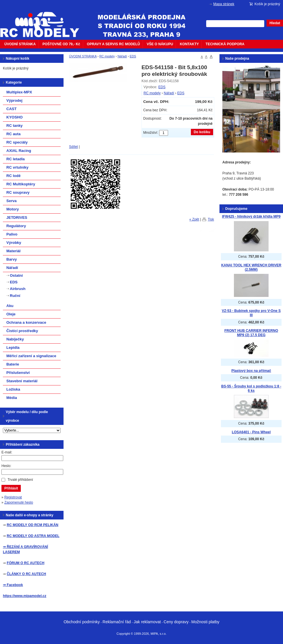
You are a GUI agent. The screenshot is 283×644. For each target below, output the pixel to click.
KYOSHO (14, 117)
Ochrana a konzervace (26, 322)
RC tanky (14, 126)
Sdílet (73, 147)
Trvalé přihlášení (20, 480)
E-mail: (7, 452)
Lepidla (13, 348)
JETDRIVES (17, 218)
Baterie (13, 364)
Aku (10, 306)
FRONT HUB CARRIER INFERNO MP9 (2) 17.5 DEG (251, 333)
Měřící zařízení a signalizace (31, 356)
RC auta (13, 134)
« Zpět (194, 219)
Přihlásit (11, 488)
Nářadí (122, 56)
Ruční (15, 296)
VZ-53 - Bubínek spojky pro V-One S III (251, 313)
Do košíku (202, 132)
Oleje (11, 314)
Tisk (211, 219)
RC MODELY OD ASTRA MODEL (33, 536)
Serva (11, 201)
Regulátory (16, 226)
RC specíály (17, 142)
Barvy (12, 259)
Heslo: (6, 466)
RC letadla (16, 159)
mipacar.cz (43, 21)
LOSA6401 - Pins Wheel (251, 432)
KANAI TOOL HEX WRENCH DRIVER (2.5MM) (251, 267)
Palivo (12, 234)
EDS (133, 56)
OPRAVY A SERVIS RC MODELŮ (113, 44)
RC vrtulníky (17, 167)
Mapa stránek (224, 4)
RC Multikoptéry (21, 184)
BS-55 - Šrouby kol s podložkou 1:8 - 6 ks (251, 388)
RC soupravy (18, 192)
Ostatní (16, 275)
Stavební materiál (22, 381)
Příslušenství (18, 373)
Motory (13, 209)
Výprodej (14, 100)
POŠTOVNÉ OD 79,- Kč (61, 44)
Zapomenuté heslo (19, 502)
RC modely (107, 56)
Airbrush (18, 289)
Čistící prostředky (22, 331)
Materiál (13, 251)
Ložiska (13, 389)
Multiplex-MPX (19, 92)
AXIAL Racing (19, 151)
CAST (11, 109)
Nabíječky (15, 339)
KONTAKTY (189, 44)
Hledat (275, 23)
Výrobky (14, 243)
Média (12, 398)
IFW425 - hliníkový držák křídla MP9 (251, 216)
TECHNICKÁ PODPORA (225, 44)
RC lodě (13, 176)
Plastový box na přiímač (251, 371)
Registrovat (13, 497)
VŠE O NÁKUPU (160, 44)
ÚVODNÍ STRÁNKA (20, 44)
